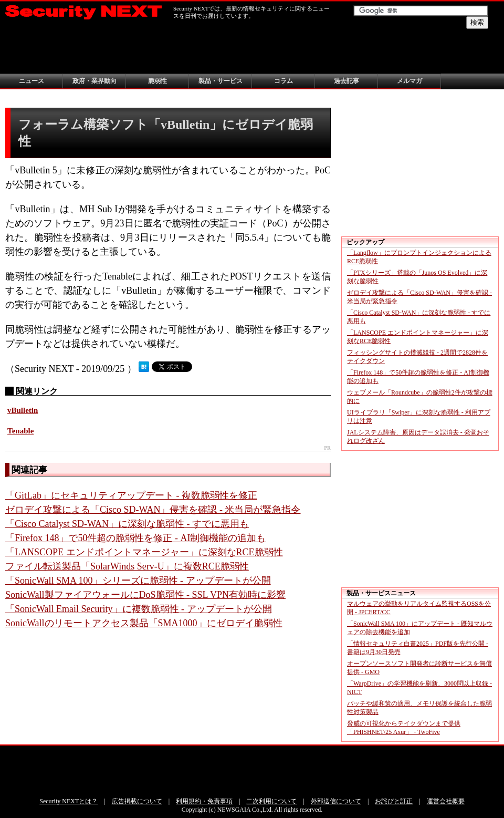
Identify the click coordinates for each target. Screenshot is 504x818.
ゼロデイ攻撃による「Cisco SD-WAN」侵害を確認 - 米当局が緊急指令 (153, 510)
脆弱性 (157, 81)
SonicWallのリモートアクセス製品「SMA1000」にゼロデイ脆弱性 (144, 623)
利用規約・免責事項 (204, 801)
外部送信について (336, 801)
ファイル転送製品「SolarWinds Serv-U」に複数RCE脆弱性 (127, 566)
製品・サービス (220, 81)
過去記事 (346, 81)
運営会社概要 (446, 801)
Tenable (20, 431)
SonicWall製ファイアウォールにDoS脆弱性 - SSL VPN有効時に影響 (145, 595)
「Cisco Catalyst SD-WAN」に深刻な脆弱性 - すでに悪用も (127, 524)
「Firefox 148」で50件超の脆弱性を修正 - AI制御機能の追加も (135, 538)
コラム (283, 81)
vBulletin (23, 410)
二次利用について (271, 801)
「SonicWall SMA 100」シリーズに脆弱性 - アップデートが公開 (138, 581)
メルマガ (409, 81)
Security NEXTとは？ (69, 801)
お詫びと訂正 (394, 801)
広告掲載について (137, 801)
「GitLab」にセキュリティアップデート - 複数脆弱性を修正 (131, 495)
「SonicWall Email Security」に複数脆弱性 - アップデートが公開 (139, 609)
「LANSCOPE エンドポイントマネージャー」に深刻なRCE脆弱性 (144, 552)
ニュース (31, 81)
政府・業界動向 (94, 81)
